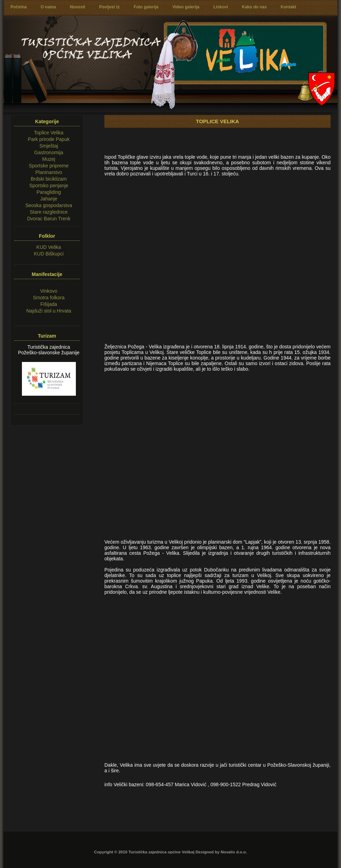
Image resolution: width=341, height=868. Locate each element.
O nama (48, 7)
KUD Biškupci (49, 254)
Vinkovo (49, 291)
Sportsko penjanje (49, 186)
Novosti (78, 7)
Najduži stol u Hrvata (49, 311)
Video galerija (186, 7)
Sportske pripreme (49, 166)
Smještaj (49, 146)
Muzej (49, 159)
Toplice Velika (49, 133)
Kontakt (289, 7)
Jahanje (49, 199)
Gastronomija (49, 152)
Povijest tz (109, 7)
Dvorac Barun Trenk (49, 219)
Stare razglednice (49, 212)
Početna (19, 7)
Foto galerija (146, 7)
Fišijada (49, 304)
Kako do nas (254, 7)
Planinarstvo (49, 172)
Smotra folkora (49, 298)
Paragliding (49, 192)
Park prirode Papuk (49, 139)
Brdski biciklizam (49, 179)
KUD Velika (49, 247)
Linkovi (221, 7)
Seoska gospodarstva (49, 205)
